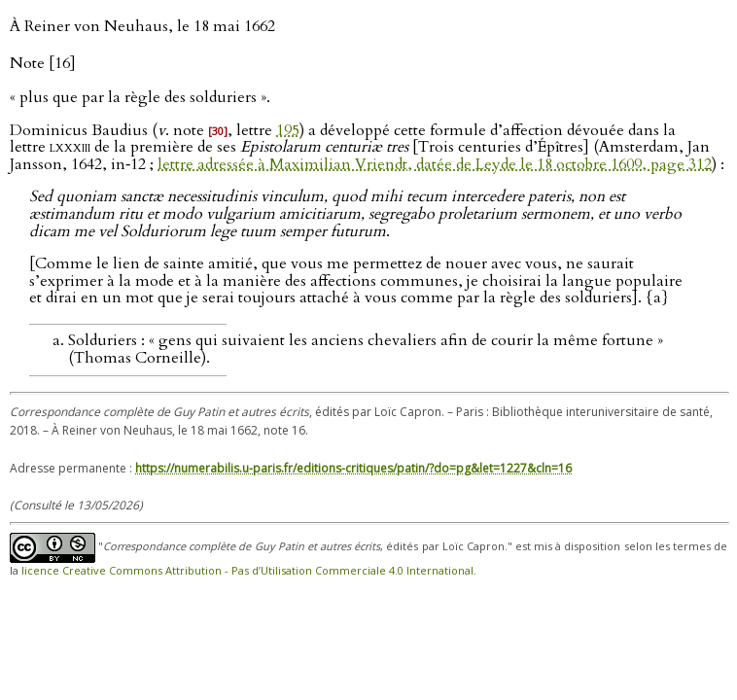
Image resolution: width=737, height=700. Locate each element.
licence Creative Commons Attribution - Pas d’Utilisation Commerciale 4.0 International (247, 570)
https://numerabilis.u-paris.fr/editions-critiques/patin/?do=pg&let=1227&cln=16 (353, 468)
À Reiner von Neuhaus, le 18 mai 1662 (142, 26)
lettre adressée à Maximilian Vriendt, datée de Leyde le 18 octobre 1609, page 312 (435, 164)
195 (288, 130)
